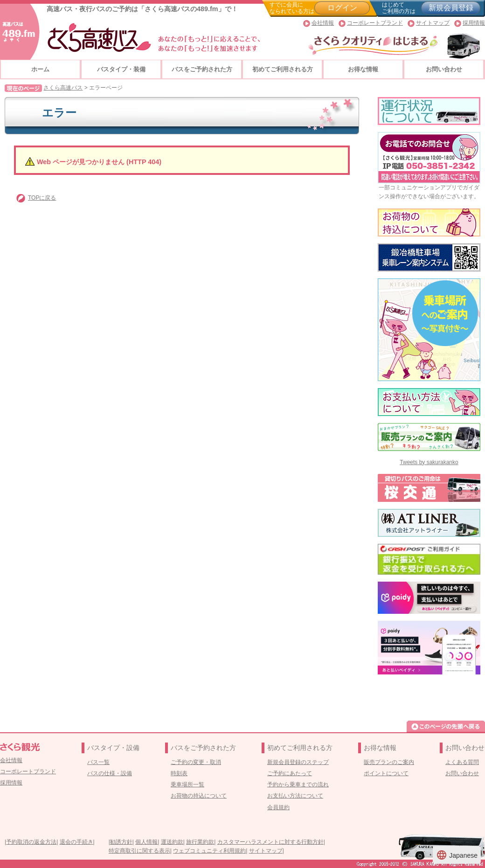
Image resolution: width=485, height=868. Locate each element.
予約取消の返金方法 (31, 842)
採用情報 (474, 23)
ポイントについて (386, 773)
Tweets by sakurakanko (429, 462)
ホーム (40, 69)
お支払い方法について (295, 796)
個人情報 (146, 842)
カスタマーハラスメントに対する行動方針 (270, 842)
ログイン (342, 8)
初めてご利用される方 (283, 69)
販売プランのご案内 (389, 762)
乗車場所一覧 (187, 785)
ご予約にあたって (290, 773)
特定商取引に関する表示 (139, 851)
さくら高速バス (63, 88)
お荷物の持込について (199, 796)
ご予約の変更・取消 (196, 762)
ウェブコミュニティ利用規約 (209, 851)
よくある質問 (462, 762)
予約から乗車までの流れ (298, 785)
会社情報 (323, 23)
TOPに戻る (42, 198)
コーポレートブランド (375, 23)
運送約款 (172, 842)
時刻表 (179, 773)
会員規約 (278, 807)
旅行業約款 (200, 842)
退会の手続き (76, 842)
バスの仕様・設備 (110, 773)
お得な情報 (363, 69)
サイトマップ (433, 23)
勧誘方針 (121, 842)
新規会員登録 (451, 8)
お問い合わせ (444, 69)
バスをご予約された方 (202, 69)
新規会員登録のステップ (298, 762)
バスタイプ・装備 (121, 69)
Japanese (457, 855)
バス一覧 (98, 762)
